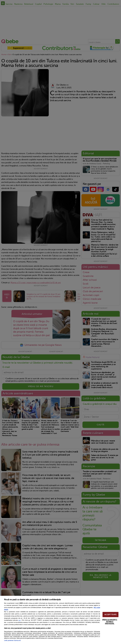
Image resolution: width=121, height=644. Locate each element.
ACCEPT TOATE (110, 615)
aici (20, 620)
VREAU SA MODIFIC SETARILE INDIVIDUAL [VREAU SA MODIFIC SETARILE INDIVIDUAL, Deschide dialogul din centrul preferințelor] (110, 622)
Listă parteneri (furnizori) (12, 641)
